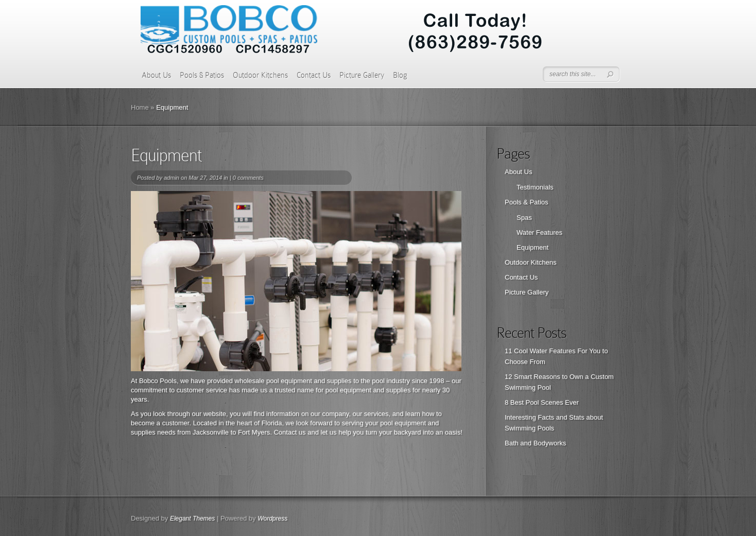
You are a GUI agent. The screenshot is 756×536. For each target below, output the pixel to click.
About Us (156, 75)
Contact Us (314, 75)
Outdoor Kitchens (260, 75)
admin (171, 178)
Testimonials (535, 187)
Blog (400, 75)
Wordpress (272, 518)
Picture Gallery (362, 75)
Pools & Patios (202, 75)
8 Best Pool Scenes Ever (542, 402)
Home (140, 107)
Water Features (539, 232)
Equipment (532, 247)
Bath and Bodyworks (535, 443)
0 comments (248, 178)
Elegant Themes (192, 518)
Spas (524, 218)
